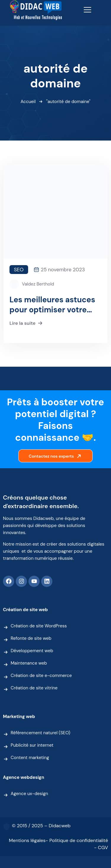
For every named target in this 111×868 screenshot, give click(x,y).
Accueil (28, 102)
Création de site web (25, 610)
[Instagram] (21, 581)
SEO (19, 270)
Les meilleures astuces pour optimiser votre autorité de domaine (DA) (52, 305)
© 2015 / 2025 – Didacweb (41, 826)
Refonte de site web (31, 638)
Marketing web (19, 717)
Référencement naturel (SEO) (40, 733)
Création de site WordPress (39, 626)
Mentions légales (27, 840)
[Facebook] (9, 581)
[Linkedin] (47, 581)
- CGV (101, 847)
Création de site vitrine (34, 688)
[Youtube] (34, 581)
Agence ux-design (29, 794)
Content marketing (30, 758)
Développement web (32, 651)
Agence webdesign (24, 777)
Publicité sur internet (32, 745)
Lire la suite (27, 323)
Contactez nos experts (56, 456)
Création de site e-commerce (41, 676)
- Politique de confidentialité (77, 840)
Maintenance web (29, 663)
